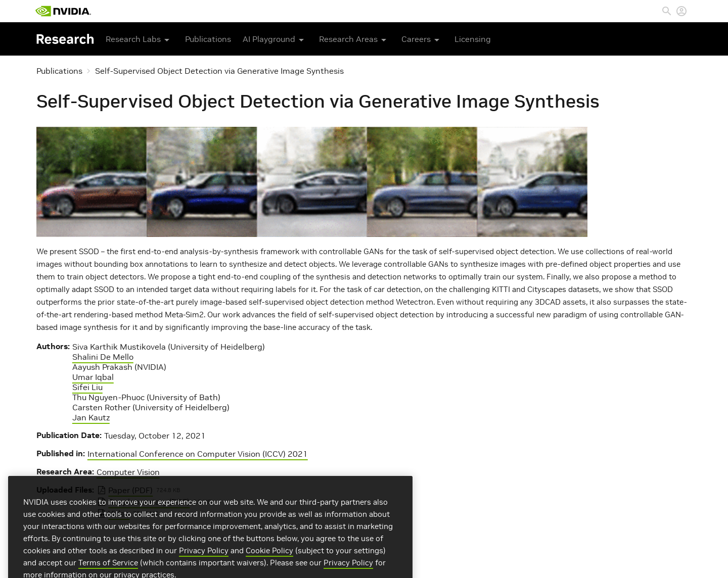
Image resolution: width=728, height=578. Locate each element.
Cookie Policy (269, 565)
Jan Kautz (91, 417)
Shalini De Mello (103, 357)
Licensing (473, 39)
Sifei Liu (87, 387)
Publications (208, 39)
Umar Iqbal (93, 377)
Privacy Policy (204, 565)
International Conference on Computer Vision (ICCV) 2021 (198, 454)
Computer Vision (128, 472)
